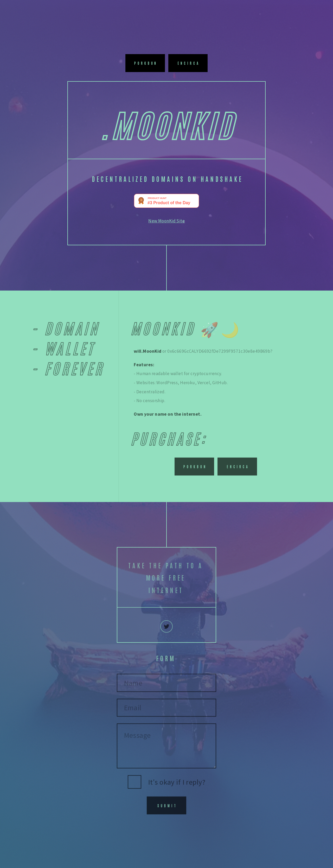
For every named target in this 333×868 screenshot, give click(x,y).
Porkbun (146, 63)
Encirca (189, 63)
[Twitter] (166, 631)
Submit (167, 809)
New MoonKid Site (166, 221)
